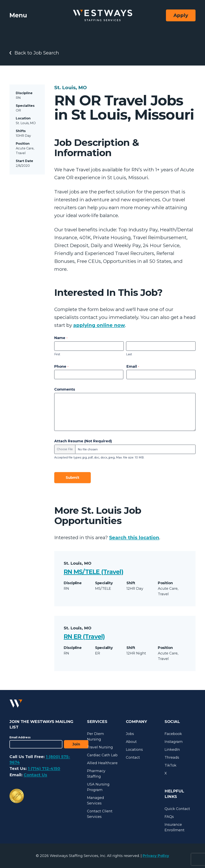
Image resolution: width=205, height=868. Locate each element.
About (131, 742)
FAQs (169, 817)
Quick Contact (177, 809)
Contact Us (35, 775)
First (57, 354)
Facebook (173, 734)
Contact (133, 757)
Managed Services (95, 801)
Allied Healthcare (102, 763)
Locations (134, 750)
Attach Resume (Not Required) (83, 441)
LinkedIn (172, 750)
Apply (181, 15)
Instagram (174, 742)
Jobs (130, 734)
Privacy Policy (156, 856)
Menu (18, 15)
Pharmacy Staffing (96, 774)
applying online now (99, 325)
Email (133, 367)
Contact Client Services (100, 814)
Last (129, 354)
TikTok (170, 765)
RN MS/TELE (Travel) (94, 572)
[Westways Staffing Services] (103, 15)
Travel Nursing (100, 747)
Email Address (20, 737)
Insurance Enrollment (175, 827)
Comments (65, 389)
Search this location (134, 538)
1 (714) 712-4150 (44, 769)
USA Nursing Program (98, 787)
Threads (172, 757)
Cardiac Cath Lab (102, 755)
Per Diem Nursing (95, 737)
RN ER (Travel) (84, 637)
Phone (61, 367)
